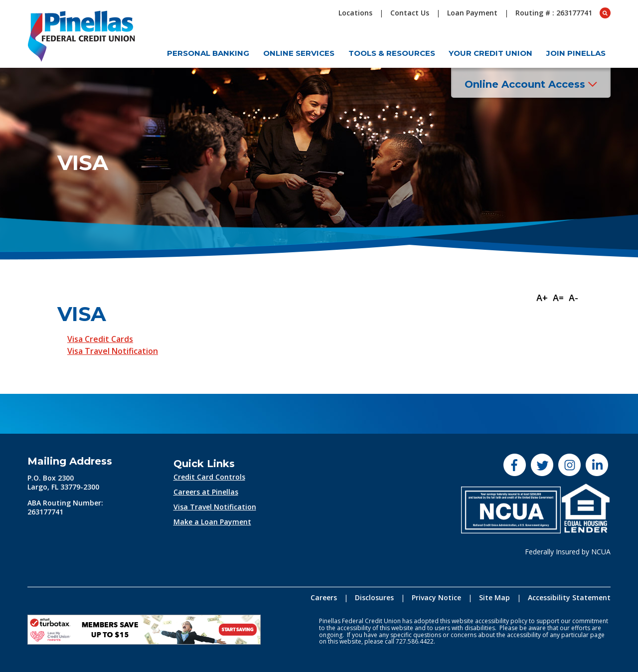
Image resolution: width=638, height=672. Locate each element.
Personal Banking (208, 53)
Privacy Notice (436, 597)
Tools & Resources (392, 53)
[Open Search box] (605, 13)
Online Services (299, 53)
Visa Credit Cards (100, 339)
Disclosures (374, 597)
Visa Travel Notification (113, 351)
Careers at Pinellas (206, 492)
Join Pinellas (576, 53)
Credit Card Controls (209, 477)
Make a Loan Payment (212, 522)
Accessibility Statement (569, 597)
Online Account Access (531, 84)
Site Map (494, 597)
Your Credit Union (490, 53)
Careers (324, 597)
